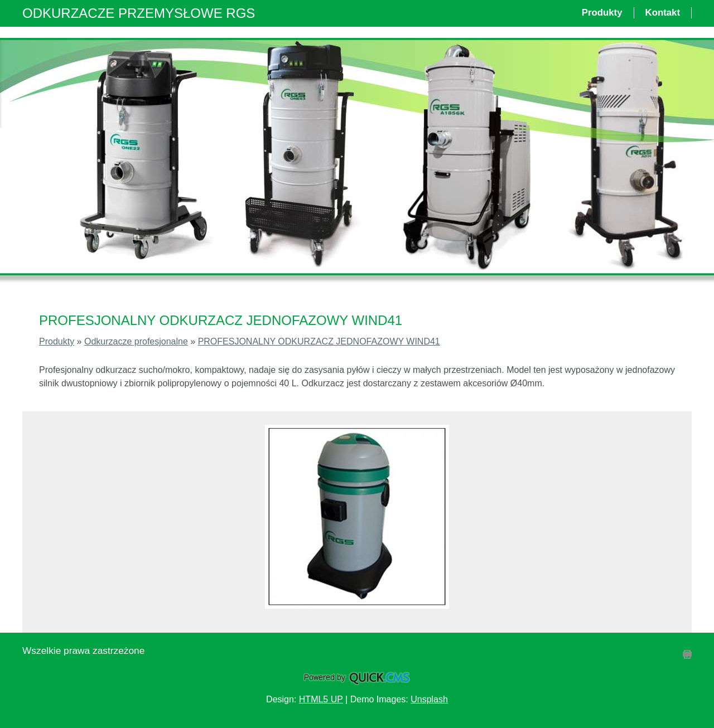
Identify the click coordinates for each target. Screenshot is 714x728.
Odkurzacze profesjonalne (136, 341)
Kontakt (663, 13)
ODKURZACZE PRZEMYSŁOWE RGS (139, 13)
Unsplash (429, 699)
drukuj (687, 654)
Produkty (602, 13)
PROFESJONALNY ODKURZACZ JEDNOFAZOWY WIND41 (319, 341)
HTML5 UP (321, 699)
